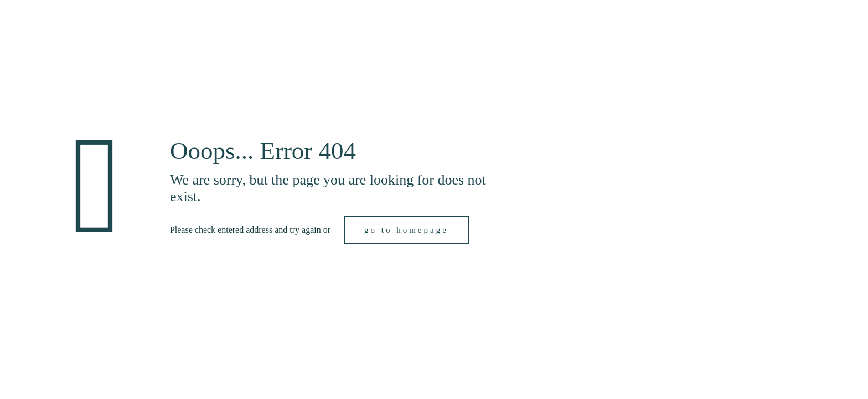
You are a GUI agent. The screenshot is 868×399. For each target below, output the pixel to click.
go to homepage (406, 230)
